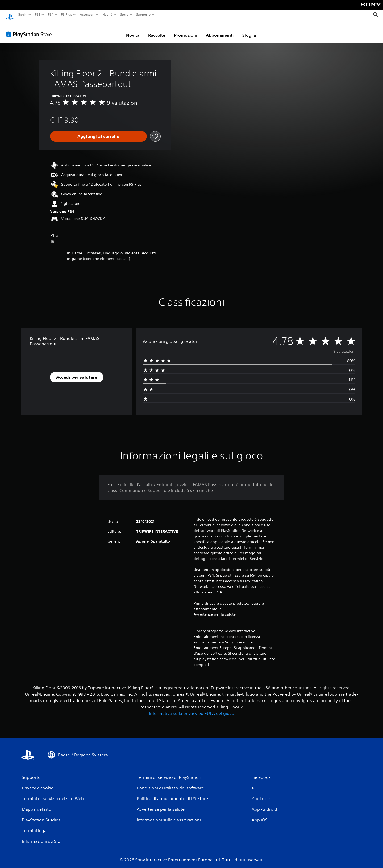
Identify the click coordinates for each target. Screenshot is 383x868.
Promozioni (186, 30)
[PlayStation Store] (30, 29)
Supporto (143, 15)
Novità (107, 15)
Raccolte (157, 30)
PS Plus (66, 15)
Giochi (23, 15)
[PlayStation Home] (10, 15)
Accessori (87, 15)
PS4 (51, 15)
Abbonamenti (220, 30)
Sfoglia (249, 30)
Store (124, 15)
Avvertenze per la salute (215, 609)
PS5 (38, 15)
